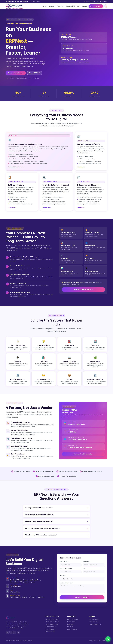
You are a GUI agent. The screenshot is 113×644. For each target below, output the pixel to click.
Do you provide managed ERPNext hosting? (40, 515)
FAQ (78, 6)
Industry (63, 576)
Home (45, 6)
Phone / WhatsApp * (67, 569)
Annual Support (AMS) (52, 624)
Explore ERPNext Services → (17, 167)
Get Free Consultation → (16, 73)
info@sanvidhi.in (15, 592)
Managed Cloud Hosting (52, 622)
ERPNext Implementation (52, 619)
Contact (85, 6)
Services (52, 6)
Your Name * (64, 562)
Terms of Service (103, 641)
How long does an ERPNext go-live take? (39, 508)
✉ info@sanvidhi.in (102, 1)
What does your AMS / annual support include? (41, 535)
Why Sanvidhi (70, 6)
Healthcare (70, 624)
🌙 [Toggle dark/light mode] (106, 6)
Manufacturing (71, 622)
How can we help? (66, 583)
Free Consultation (96, 6)
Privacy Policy (93, 641)
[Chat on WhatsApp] (108, 639)
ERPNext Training (50, 632)
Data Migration (50, 629)
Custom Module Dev (51, 627)
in (7, 632)
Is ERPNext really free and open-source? (39, 521)
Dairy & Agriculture (73, 619)
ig (19, 632)
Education (70, 627)
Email (85, 569)
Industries (60, 6)
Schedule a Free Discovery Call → (83, 454)
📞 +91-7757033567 (90, 1)
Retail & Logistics (72, 629)
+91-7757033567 (15, 587)
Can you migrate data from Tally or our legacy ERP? (42, 528)
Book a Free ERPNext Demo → (83, 289)
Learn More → (81, 167)
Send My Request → (82, 597)
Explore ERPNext (35, 73)
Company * (86, 562)
